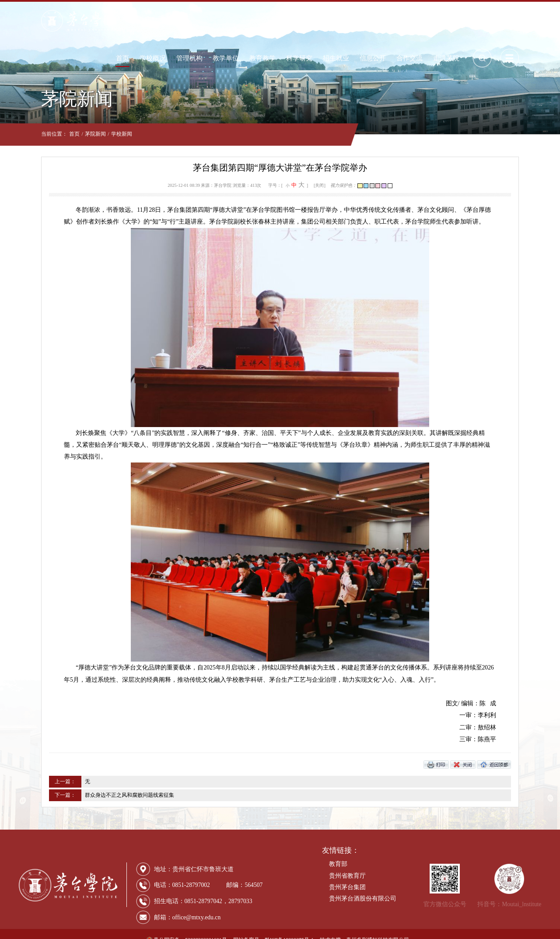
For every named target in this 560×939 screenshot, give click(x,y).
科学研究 (322, 20)
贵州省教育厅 (347, 864)
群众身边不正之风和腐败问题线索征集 (107, 783)
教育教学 (285, 20)
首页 (145, 20)
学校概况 (175, 20)
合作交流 (432, 20)
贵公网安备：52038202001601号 (187, 928)
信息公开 (395, 20)
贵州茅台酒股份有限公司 (363, 887)
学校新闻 (99, 134)
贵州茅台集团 (347, 875)
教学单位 (248, 20)
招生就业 (358, 20)
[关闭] (320, 185)
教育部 (338, 852)
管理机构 (212, 20)
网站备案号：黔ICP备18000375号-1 (273, 928)
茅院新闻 (73, 134)
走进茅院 (469, 20)
